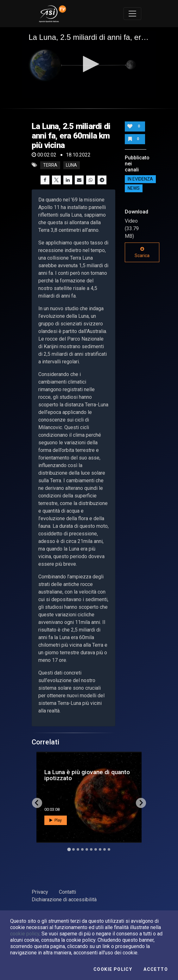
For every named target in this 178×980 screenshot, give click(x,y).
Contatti (67, 892)
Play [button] (56, 820)
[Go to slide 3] (78, 849)
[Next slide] (141, 803)
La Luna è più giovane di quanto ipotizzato (87, 775)
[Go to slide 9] (105, 849)
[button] (89, 64)
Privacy (40, 892)
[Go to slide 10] (109, 849)
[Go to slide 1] (69, 849)
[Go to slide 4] (82, 849)
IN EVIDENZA (140, 179)
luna (71, 165)
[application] (89, 65)
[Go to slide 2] (73, 849)
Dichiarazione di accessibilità (64, 900)
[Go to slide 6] (91, 849)
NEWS (134, 188)
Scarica (142, 252)
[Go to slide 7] (96, 849)
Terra (50, 165)
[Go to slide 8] (100, 849)
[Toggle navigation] (132, 14)
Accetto (156, 969)
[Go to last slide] (37, 803)
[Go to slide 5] (87, 849)
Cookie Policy (113, 969)
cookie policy (25, 934)
